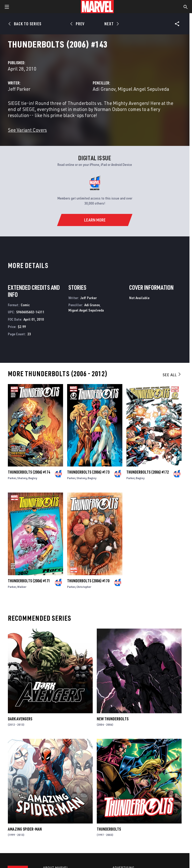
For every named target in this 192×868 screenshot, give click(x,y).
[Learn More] (95, 220)
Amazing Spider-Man (25, 829)
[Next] (111, 24)
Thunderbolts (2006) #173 (88, 472)
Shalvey (22, 478)
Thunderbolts (109, 829)
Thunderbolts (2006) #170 (88, 581)
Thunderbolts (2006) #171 (29, 581)
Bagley (33, 478)
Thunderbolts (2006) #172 (148, 472)
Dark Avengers (20, 719)
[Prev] (78, 24)
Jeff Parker (19, 89)
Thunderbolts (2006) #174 (29, 472)
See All (172, 375)
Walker (22, 587)
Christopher (84, 587)
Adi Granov (104, 89)
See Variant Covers (27, 130)
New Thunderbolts (113, 719)
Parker (12, 478)
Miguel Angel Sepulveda (143, 89)
